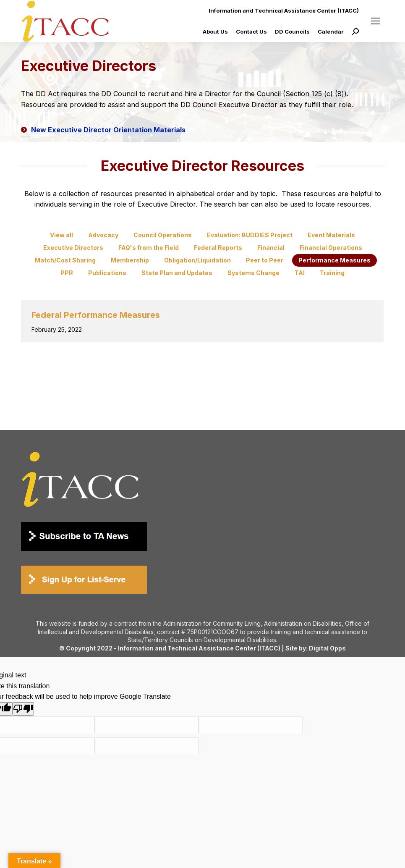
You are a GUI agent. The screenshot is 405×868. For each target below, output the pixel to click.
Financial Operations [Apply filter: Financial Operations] (331, 248)
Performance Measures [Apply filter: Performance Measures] (334, 260)
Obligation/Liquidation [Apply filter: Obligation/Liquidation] (197, 260)
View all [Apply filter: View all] (61, 235)
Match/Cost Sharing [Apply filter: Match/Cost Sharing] (65, 260)
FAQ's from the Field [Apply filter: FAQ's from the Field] (149, 248)
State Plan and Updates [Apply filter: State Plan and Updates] (177, 273)
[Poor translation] (23, 709)
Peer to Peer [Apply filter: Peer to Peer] (265, 260)
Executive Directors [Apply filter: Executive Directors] (73, 248)
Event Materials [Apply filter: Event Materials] (331, 235)
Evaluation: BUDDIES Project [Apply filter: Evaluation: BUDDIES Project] (250, 235)
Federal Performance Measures (96, 315)
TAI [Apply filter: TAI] (300, 273)
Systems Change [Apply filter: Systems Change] (253, 273)
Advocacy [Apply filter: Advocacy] (103, 235)
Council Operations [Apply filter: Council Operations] (163, 235)
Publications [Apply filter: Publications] (107, 273)
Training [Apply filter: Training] (332, 273)
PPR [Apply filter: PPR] (67, 273)
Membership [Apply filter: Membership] (130, 260)
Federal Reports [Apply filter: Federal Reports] (218, 248)
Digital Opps (327, 648)
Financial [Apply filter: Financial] (271, 248)
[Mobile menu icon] (376, 21)
